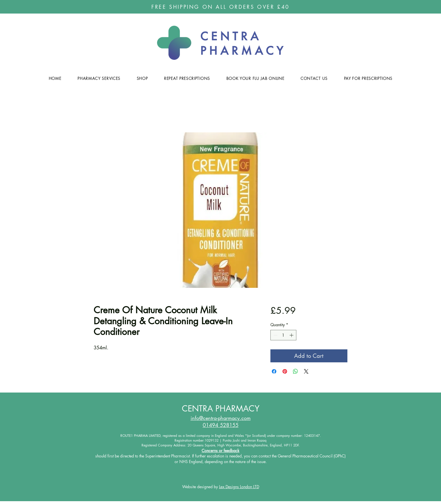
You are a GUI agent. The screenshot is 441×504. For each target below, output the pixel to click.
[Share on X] (306, 371)
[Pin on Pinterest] (285, 371)
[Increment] (292, 335)
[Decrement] (275, 335)
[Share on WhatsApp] (296, 371)
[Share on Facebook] (274, 371)
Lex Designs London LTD (239, 487)
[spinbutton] (283, 335)
